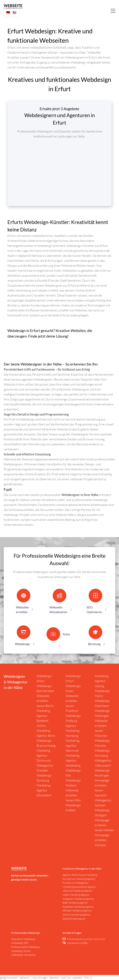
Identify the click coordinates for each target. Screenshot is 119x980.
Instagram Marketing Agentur (78, 899)
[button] (24, 603)
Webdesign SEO (20, 943)
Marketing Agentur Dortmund (44, 755)
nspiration (17, 939)
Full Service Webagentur (76, 883)
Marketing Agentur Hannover (73, 746)
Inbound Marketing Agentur (78, 891)
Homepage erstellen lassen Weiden (105, 825)
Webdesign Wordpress (23, 955)
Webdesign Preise (21, 951)
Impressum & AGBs (77, 943)
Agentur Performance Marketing (80, 875)
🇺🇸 (14, 13)
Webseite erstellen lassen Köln (73, 795)
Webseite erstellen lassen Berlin (45, 701)
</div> (59, 170)
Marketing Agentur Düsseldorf (44, 790)
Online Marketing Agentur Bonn (46, 731)
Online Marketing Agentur (77, 915)
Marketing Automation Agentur (79, 887)
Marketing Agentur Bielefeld (43, 716)
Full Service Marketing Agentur (79, 879)
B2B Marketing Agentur (75, 903)
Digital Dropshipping (74, 919)
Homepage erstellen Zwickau (102, 840)
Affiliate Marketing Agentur (77, 911)
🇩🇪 (8, 13)
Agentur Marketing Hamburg (73, 731)
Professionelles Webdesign (26, 947)
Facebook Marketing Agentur (78, 907)
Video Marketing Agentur (76, 895)
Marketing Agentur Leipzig (102, 681)
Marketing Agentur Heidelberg (73, 760)
